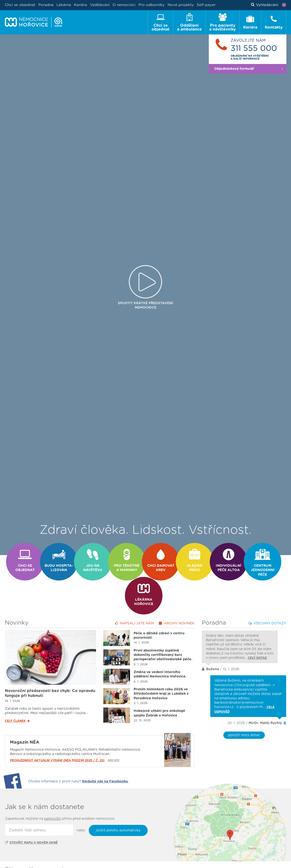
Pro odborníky (152, 5)
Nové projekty (181, 5)
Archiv (177, 607)
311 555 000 (254, 48)
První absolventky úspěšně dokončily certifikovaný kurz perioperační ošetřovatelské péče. (163, 638)
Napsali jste (135, 607)
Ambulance (56, 863)
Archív (114, 744)
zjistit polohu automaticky (118, 814)
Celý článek (17, 704)
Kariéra (81, 5)
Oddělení (31, 863)
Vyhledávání (265, 5)
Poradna (46, 5)
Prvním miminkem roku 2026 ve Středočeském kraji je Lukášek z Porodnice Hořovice (161, 677)
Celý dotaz (257, 641)
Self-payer (206, 5)
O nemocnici (124, 5)
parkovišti (53, 802)
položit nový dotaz (244, 719)
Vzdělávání (100, 5)
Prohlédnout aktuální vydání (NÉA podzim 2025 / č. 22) (58, 744)
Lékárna (64, 5)
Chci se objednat (20, 5)
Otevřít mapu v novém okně (31, 826)
